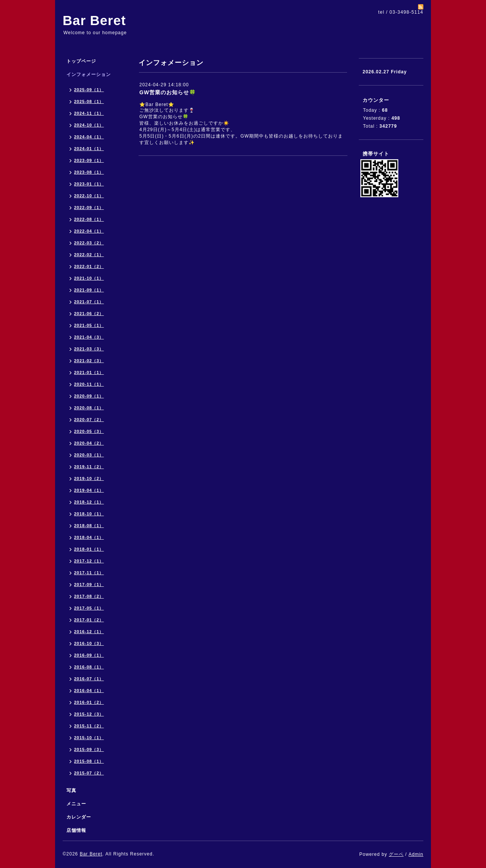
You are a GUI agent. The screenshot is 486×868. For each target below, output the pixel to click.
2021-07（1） (89, 302)
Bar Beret (94, 20)
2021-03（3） (89, 349)
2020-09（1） (89, 396)
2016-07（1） (89, 679)
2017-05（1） (89, 608)
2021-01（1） (89, 372)
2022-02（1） (89, 255)
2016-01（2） (89, 702)
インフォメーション (89, 74)
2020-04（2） (89, 443)
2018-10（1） (89, 514)
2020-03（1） (89, 455)
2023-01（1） (89, 184)
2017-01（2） (89, 620)
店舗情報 (76, 830)
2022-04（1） (89, 231)
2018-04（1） (89, 537)
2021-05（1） (89, 325)
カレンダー (79, 817)
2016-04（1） (89, 691)
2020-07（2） (89, 420)
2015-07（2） (89, 773)
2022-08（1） (89, 219)
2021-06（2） (89, 314)
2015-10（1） (89, 738)
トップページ (81, 61)
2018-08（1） (89, 526)
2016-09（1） (89, 655)
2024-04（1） (89, 137)
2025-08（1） (89, 101)
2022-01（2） (89, 266)
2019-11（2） (89, 467)
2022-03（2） (89, 243)
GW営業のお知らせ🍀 (168, 92)
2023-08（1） (89, 172)
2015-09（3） (89, 749)
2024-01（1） (89, 149)
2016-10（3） (89, 643)
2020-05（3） (89, 431)
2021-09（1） (89, 290)
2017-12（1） (89, 561)
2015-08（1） (89, 761)
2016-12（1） (89, 632)
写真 (71, 790)
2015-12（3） (89, 714)
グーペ (396, 854)
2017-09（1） (89, 584)
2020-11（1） (89, 384)
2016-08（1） (89, 667)
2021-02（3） (89, 361)
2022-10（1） (89, 196)
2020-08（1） (89, 408)
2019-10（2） (89, 478)
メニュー (76, 804)
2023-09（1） (89, 160)
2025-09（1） (89, 90)
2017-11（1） (89, 573)
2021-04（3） (89, 337)
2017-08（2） (89, 596)
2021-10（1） (89, 278)
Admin (416, 854)
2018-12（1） (89, 502)
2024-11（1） (89, 113)
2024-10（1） (89, 125)
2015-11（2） (89, 726)
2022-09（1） (89, 207)
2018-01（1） (89, 549)
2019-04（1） (89, 490)
